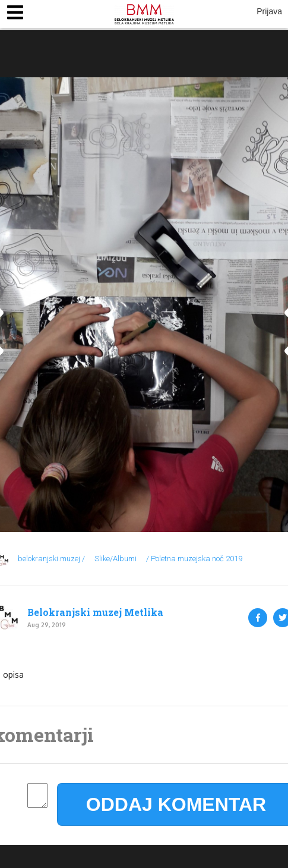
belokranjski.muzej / (51, 559)
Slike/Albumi (115, 559)
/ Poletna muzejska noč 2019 (194, 559)
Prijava (269, 11)
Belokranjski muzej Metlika (95, 612)
